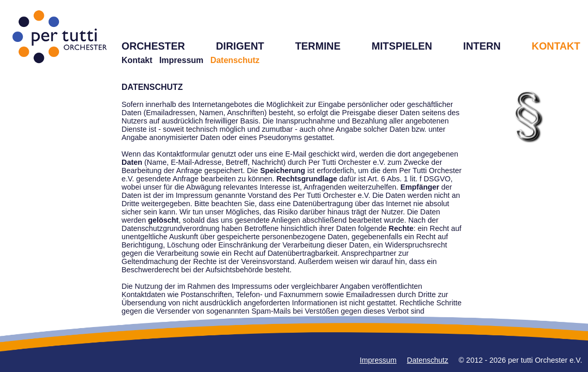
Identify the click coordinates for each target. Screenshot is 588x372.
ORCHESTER (153, 46)
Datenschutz (428, 360)
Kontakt (137, 60)
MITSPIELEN (402, 46)
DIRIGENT (240, 46)
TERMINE (318, 46)
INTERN (482, 46)
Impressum (181, 60)
